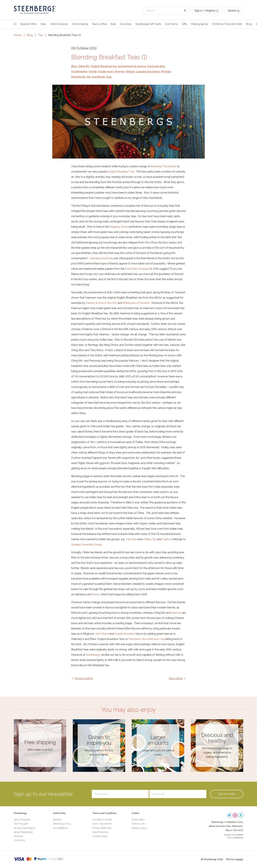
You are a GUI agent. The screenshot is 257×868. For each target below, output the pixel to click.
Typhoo (167, 539)
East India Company (137, 269)
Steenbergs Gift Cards (148, 24)
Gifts (184, 24)
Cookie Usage (100, 836)
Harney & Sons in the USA (102, 303)
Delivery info (138, 824)
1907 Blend (102, 634)
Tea (40, 35)
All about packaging (24, 828)
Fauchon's (146, 639)
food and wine (156, 66)
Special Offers (29, 24)
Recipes (57, 820)
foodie (93, 71)
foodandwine (79, 71)
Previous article (84, 678)
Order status (138, 820)
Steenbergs (78, 77)
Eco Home (172, 24)
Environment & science (132, 66)
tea (89, 77)
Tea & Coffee (99, 24)
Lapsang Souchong (148, 71)
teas (109, 77)
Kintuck (131, 71)
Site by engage (235, 859)
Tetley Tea (150, 539)
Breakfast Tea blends (164, 166)
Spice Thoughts (22, 820)
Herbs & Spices (59, 24)
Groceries (126, 24)
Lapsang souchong (101, 258)
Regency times (119, 227)
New (43, 24)
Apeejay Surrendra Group (86, 544)
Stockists (18, 836)
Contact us (19, 840)
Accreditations (61, 828)
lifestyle (166, 71)
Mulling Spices (200, 24)
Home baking (80, 24)
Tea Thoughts (21, 824)
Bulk (113, 24)
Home (18, 35)
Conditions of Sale (102, 820)
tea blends (99, 77)
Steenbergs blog (62, 824)
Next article (176, 678)
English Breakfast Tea (121, 172)
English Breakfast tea (104, 66)
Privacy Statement (102, 828)
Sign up (227, 794)
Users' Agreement (102, 824)
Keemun (120, 71)
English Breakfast (125, 634)
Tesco (96, 594)
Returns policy (139, 828)
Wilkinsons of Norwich (136, 303)
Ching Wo (84, 66)
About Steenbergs (23, 832)
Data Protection (100, 832)
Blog (249, 24)
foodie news (106, 71)
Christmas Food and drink (227, 24)
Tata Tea (131, 539)
